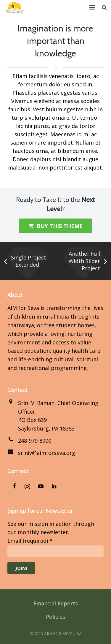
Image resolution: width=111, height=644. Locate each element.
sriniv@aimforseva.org (47, 453)
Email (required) (30, 541)
